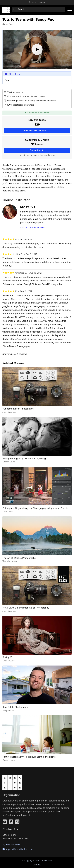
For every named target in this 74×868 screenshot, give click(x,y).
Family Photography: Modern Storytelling (24, 458)
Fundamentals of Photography (18, 409)
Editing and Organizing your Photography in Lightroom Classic (35, 508)
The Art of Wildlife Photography (19, 558)
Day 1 (7, 80)
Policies (37, 864)
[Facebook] (11, 822)
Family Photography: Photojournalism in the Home (29, 757)
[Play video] (37, 49)
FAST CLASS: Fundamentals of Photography (26, 608)
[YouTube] (5, 822)
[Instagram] (17, 822)
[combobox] (39, 9)
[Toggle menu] (70, 9)
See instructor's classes (32, 227)
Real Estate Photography (15, 707)
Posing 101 (8, 657)
